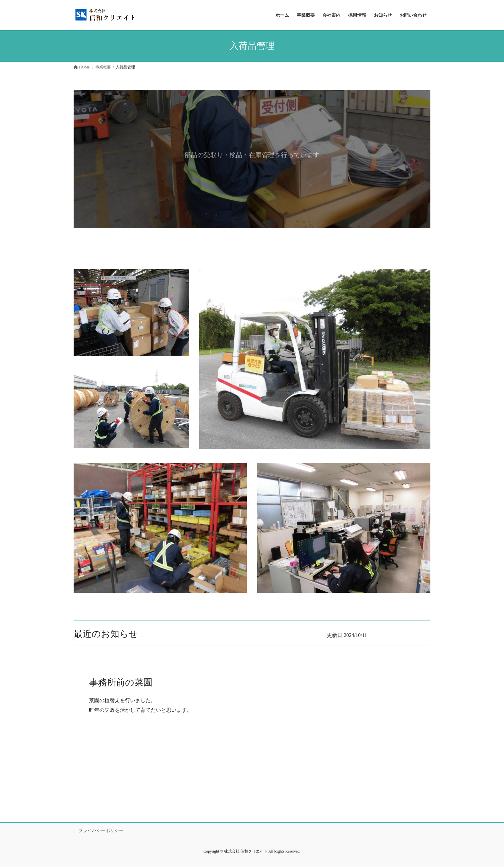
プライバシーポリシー (101, 831)
